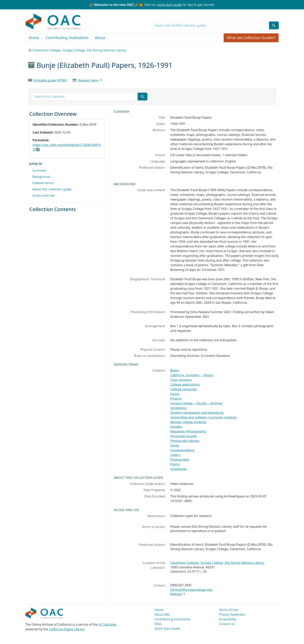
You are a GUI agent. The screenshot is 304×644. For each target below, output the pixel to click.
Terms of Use (229, 610)
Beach (175, 370)
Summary (39, 170)
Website (176, 594)
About (100, 38)
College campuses (184, 389)
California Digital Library (67, 629)
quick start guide (169, 5)
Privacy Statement (232, 614)
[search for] (211, 25)
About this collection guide (52, 189)
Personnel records (184, 436)
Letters (175, 455)
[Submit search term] (274, 25)
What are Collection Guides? (251, 38)
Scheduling (178, 408)
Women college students (188, 422)
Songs (175, 445)
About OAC (162, 614)
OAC (53, 22)
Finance (176, 399)
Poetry (175, 464)
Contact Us (227, 624)
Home (34, 38)
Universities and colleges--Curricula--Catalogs (204, 417)
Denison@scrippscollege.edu (191, 590)
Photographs (180, 459)
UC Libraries (107, 624)
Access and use (44, 195)
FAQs (158, 624)
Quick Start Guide (167, 629)
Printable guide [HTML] (50, 80)
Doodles (176, 427)
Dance (175, 394)
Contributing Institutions (67, 38)
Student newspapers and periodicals (197, 413)
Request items (88, 80)
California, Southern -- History (192, 375)
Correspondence (182, 450)
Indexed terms (43, 183)
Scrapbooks (179, 469)
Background (41, 177)
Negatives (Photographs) (188, 431)
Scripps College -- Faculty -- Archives (196, 403)
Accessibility (228, 619)
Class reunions (181, 380)
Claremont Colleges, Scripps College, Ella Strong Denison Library (79, 50)
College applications (185, 384)
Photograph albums (185, 441)
